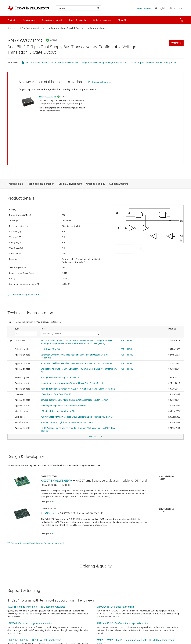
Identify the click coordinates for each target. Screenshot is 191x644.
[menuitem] (182, 20)
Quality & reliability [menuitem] (78, 20)
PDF (166, 63)
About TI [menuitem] (122, 20)
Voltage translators (97, 28)
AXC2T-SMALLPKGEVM (57, 450)
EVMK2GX (48, 483)
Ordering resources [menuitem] (102, 20)
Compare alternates (101, 82)
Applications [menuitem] (29, 20)
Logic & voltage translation (29, 28)
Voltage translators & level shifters (64, 28)
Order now (176, 43)
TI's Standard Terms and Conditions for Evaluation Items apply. (36, 513)
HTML (174, 63)
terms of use (111, 641)
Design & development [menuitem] (52, 20)
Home (10, 28)
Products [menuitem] (12, 20)
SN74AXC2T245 (47, 97)
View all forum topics (20, 633)
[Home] (28, 8)
